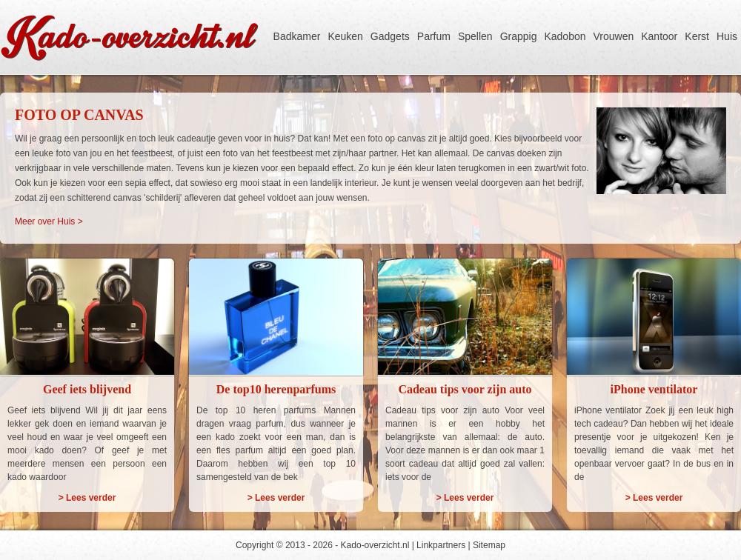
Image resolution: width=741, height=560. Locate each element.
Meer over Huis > (49, 221)
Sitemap (489, 545)
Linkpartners (441, 545)
